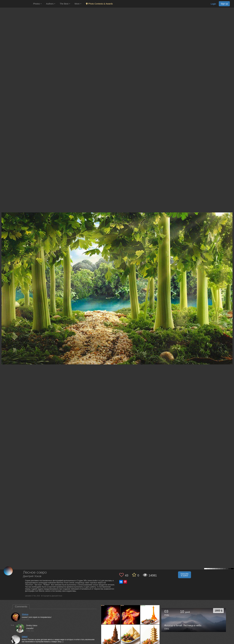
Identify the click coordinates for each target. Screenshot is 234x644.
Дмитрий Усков (32, 576)
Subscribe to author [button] (185, 575)
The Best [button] (65, 4)
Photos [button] (37, 4)
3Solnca (25, 614)
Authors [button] (51, 4)
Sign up (224, 4)
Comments (21, 607)
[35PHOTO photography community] (16, 4)
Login (213, 4)
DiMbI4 (25, 637)
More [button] (78, 4)
